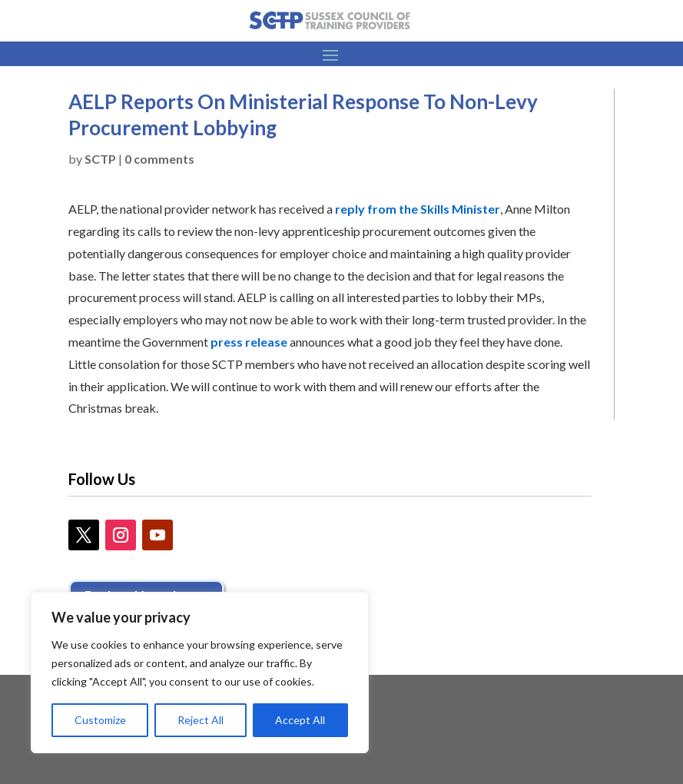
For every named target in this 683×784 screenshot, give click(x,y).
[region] (200, 673)
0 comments (159, 159)
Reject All (201, 720)
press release (249, 342)
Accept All (300, 720)
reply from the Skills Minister (418, 209)
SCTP (100, 159)
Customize (100, 720)
